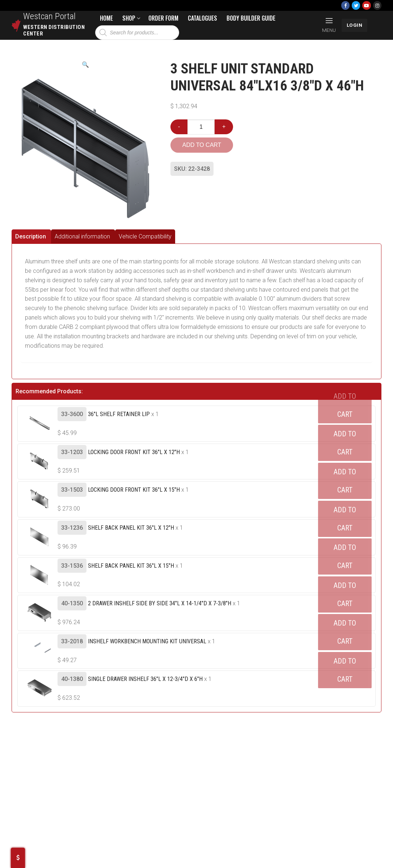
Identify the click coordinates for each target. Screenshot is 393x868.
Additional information (82, 236)
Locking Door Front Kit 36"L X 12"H (134, 452)
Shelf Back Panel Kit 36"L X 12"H (131, 528)
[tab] (31, 236)
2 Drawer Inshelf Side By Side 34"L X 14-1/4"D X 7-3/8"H (160, 603)
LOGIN (355, 25)
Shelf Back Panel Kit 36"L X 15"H (131, 566)
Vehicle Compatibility (145, 236)
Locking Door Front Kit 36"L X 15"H (134, 490)
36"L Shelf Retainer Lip (119, 414)
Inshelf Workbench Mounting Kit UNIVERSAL (147, 641)
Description (31, 236)
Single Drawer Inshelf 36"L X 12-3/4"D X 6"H (145, 679)
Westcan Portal (50, 16)
